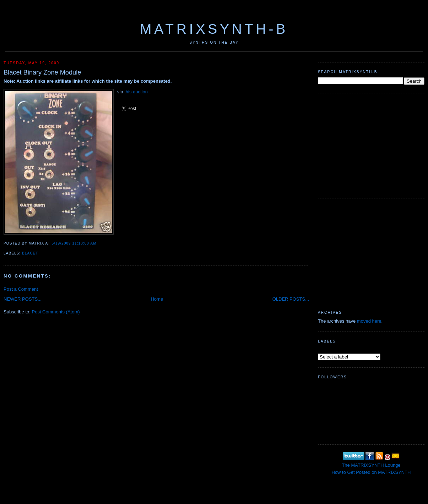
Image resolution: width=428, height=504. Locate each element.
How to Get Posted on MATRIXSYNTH (371, 472)
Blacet (30, 253)
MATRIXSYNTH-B (214, 29)
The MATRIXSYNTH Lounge (371, 465)
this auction (136, 92)
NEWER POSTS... (23, 299)
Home (157, 299)
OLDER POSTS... (291, 299)
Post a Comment (21, 289)
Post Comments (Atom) (56, 312)
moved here (369, 321)
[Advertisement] (371, 145)
